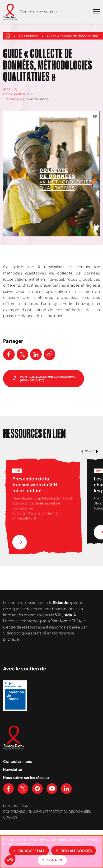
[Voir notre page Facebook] (8, 789)
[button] (10, 860)
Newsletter (13, 769)
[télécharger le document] (44, 379)
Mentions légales (18, 806)
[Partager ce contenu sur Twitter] (22, 354)
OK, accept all (29, 851)
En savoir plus (24, 844)
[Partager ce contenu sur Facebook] (9, 354)
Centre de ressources (39, 12)
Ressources (28, 36)
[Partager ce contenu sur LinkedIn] (36, 354)
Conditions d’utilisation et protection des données (47, 812)
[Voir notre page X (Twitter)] (23, 789)
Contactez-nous (18, 761)
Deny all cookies (74, 851)
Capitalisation (38, 99)
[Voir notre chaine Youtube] (52, 789)
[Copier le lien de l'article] (49, 354)
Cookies (10, 817)
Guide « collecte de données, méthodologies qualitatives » (74, 36)
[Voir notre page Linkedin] (66, 789)
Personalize (52, 860)
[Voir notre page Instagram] (37, 789)
